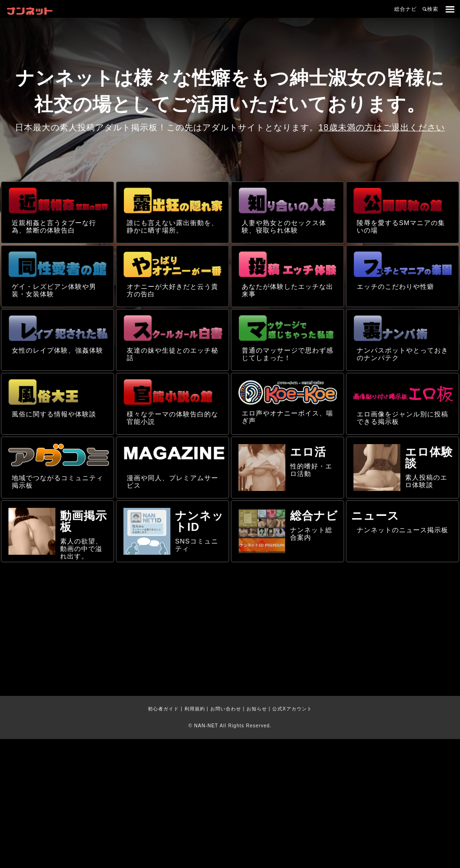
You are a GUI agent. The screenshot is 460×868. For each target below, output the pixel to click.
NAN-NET (206, 726)
